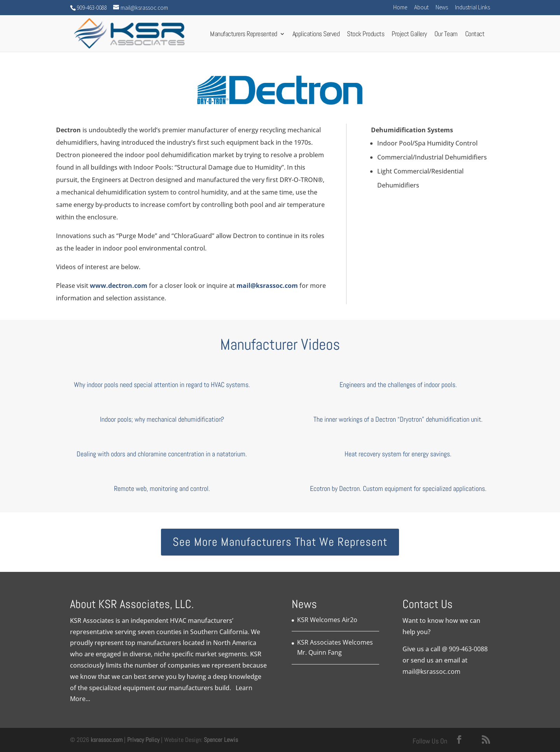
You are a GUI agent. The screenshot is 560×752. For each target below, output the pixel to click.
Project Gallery (409, 36)
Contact (475, 36)
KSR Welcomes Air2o (327, 620)
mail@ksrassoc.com (267, 286)
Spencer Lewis (221, 740)
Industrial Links (472, 8)
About (421, 8)
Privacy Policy (143, 740)
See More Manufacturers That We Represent (280, 542)
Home (400, 8)
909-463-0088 (468, 649)
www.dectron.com (119, 286)
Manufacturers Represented (244, 36)
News (442, 8)
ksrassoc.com (107, 740)
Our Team (446, 36)
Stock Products (366, 36)
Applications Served (316, 36)
